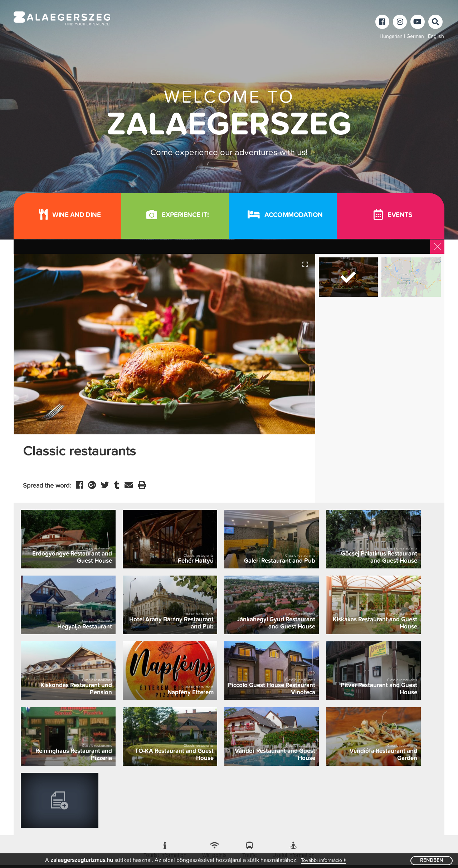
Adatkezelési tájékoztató (221, 843)
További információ (323, 860)
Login (260, 843)
